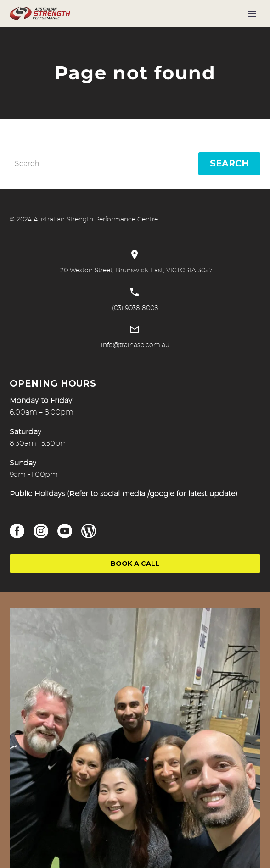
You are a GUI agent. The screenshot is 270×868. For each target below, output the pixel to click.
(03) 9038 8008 (135, 308)
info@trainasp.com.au (135, 345)
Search (229, 163)
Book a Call (135, 564)
